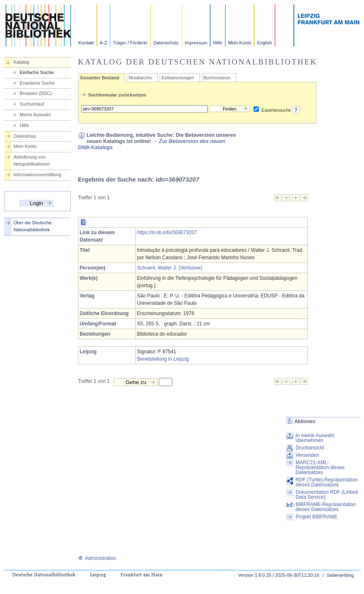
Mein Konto (240, 43)
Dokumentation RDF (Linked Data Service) (326, 495)
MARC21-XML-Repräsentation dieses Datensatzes (320, 467)
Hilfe (217, 43)
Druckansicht (310, 448)
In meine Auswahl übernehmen (315, 438)
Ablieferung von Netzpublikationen (32, 160)
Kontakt (86, 43)
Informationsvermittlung (37, 175)
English (264, 43)
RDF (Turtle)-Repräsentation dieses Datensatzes (327, 482)
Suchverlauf (32, 104)
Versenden (307, 455)
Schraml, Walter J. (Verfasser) (170, 268)
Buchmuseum (217, 78)
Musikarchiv (140, 78)
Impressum (196, 43)
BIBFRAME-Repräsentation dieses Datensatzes (326, 507)
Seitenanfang (340, 575)
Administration (97, 558)
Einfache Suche (37, 72)
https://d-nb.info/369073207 (167, 233)
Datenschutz (166, 43)
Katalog (21, 62)
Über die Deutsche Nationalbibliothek (33, 226)
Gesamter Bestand (100, 78)
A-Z (103, 43)
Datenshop (25, 136)
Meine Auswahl (35, 115)
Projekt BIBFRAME (316, 517)
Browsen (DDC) (36, 93)
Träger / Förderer (130, 43)
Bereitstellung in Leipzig (163, 359)
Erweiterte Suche (37, 83)
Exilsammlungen (177, 78)
